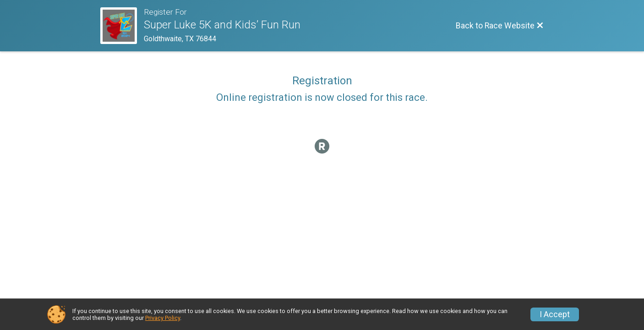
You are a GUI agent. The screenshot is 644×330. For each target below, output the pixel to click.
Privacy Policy (163, 318)
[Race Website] (122, 26)
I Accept (555, 314)
